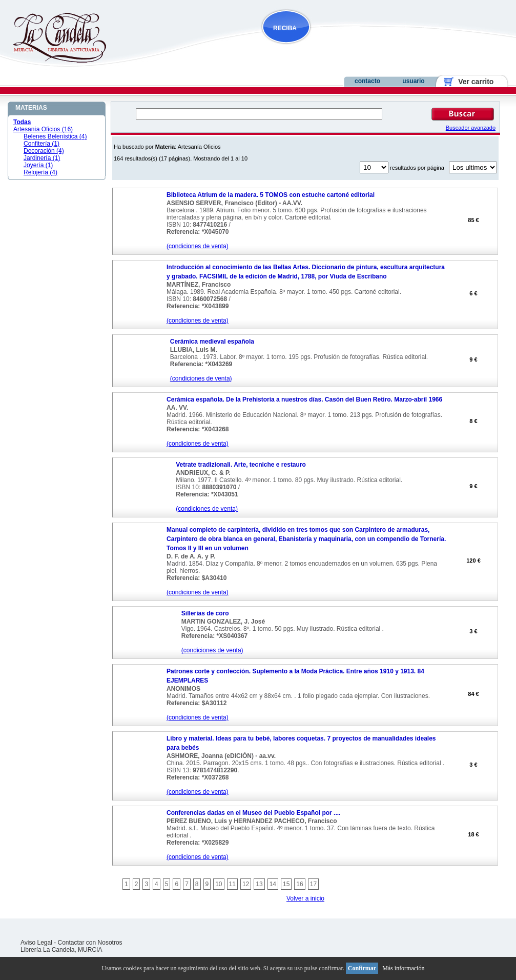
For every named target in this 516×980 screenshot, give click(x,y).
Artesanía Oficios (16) (43, 129)
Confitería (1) (42, 144)
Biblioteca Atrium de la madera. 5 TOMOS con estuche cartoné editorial (271, 195)
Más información (403, 968)
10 (219, 884)
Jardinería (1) (42, 158)
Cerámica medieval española (212, 342)
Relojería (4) (40, 172)
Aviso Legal (36, 943)
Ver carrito (472, 82)
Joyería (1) (38, 165)
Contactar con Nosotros (90, 943)
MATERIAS (31, 108)
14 (273, 884)
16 (300, 884)
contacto (367, 81)
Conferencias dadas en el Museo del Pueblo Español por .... (253, 813)
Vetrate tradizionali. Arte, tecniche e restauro (241, 465)
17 (313, 884)
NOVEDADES (338, 48)
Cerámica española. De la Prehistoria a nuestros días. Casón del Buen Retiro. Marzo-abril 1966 (304, 399)
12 (246, 884)
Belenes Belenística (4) (55, 136)
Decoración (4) (44, 151)
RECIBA (285, 28)
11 (232, 884)
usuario (413, 81)
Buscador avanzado (471, 128)
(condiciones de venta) (198, 246)
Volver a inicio (305, 898)
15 (286, 884)
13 (259, 884)
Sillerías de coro (205, 613)
